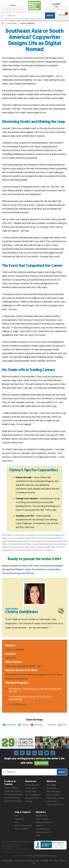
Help (16, 816)
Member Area (41, 816)
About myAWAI (42, 819)
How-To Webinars (33, 795)
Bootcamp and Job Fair (35, 690)
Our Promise (51, 788)
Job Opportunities (43, 829)
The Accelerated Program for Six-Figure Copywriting (30, 698)
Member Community (44, 822)
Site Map (45, 861)
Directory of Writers (55, 805)
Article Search (31, 788)
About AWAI (51, 785)
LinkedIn (52, 725)
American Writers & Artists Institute (42, 856)
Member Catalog (43, 832)
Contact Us (19, 819)
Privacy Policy (8, 861)
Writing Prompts (32, 798)
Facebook (11, 725)
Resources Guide (32, 785)
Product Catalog (11, 788)
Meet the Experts (53, 792)
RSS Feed (54, 861)
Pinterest (38, 725)
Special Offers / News (13, 801)
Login (38, 835)
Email (64, 725)
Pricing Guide (31, 792)
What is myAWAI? (22, 829)
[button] (13, 6)
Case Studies (12, 23)
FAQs (17, 822)
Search (50, 15)
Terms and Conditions (24, 861)
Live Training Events (12, 798)
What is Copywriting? (23, 826)
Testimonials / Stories (55, 798)
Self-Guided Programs (13, 794)
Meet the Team (53, 795)
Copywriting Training (13, 791)
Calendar (40, 826)
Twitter (25, 725)
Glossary (29, 801)
